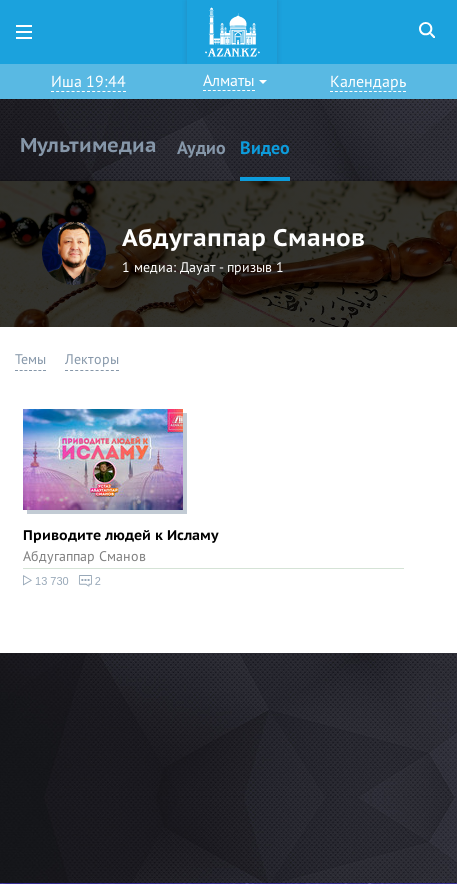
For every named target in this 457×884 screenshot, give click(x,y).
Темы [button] (30, 359)
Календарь (368, 82)
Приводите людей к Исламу (121, 535)
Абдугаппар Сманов (84, 556)
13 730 (46, 581)
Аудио (201, 148)
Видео (265, 148)
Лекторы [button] (92, 359)
